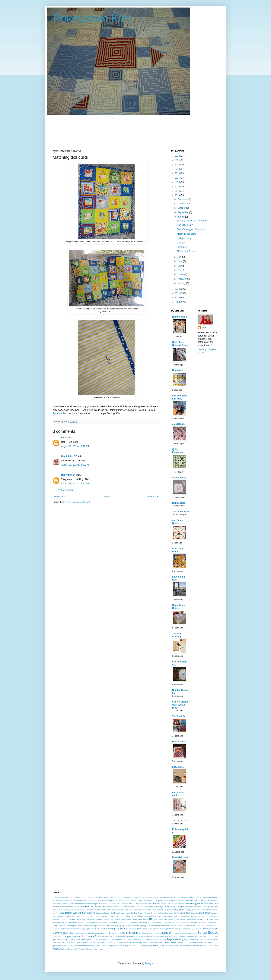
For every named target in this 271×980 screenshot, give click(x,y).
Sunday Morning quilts (157, 939)
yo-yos (100, 949)
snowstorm (160, 936)
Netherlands (156, 926)
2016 (178, 182)
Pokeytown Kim (92, 18)
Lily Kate (111, 922)
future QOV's (174, 913)
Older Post (154, 497)
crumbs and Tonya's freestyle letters (147, 910)
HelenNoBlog (179, 742)
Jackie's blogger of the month (192, 229)
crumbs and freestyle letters (105, 910)
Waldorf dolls (202, 942)
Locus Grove (132, 922)
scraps (90, 936)
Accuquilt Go (210, 897)
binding (188, 904)
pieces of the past (149, 929)
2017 (178, 178)
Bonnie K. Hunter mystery (94, 906)
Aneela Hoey (168, 900)
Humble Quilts (180, 317)
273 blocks (200, 897)
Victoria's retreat (169, 942)
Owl (99, 929)
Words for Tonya (84, 949)
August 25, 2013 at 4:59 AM (75, 465)
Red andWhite (145, 933)
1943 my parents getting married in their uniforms (175, 897)
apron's (97, 904)
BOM (209, 904)
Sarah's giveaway (179, 933)
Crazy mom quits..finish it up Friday (79, 910)
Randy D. (116, 933)
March (181, 274)
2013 (178, 195)
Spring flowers (179, 936)
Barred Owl (159, 903)
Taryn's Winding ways (178, 939)
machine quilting (158, 922)
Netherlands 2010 (169, 925)
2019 (178, 169)
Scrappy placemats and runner (192, 221)
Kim (204, 328)
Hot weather (168, 916)
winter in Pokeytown (169, 946)
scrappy (67, 936)
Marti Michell (188, 922)
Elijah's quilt (116, 913)
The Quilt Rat (179, 716)
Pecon (129, 929)
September (183, 212)
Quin (102, 933)
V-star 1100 (147, 942)
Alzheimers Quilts (95, 900)
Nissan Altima (183, 926)
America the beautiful (122, 900)
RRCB (159, 933)
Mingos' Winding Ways (80, 926)
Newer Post (59, 497)
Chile (166, 906)
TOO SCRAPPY (123, 942)
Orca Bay (81, 929)
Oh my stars (72, 929)
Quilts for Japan (93, 933)
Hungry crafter (69, 919)
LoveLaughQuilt (144, 922)
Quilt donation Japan (187, 929)
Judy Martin (158, 919)
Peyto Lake (137, 929)
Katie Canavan (192, 919)
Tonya (102, 942)
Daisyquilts (167, 910)
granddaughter (83, 916)
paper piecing (108, 929)
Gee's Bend (185, 913)
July (180, 257)
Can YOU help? (185, 225)
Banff (150, 903)
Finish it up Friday (186, 251)
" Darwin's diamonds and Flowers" (67, 897)
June (180, 261)
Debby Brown (178, 910)
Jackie (123, 919)
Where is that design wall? (106, 946)
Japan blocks (132, 919)
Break (109, 907)
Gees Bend (195, 913)
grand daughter (70, 916)
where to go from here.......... (129, 946)
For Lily (165, 913)
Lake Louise (203, 919)
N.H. (149, 926)
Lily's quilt (182, 247)
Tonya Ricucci (111, 942)
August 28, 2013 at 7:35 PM (75, 484)
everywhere (126, 913)
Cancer (136, 907)
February (182, 279)
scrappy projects (79, 936)
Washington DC (63, 946)
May (180, 266)
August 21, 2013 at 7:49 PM (75, 446)
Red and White (129, 933)
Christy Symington (177, 907)
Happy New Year (156, 916)
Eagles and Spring (103, 913)
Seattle (98, 936)
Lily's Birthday (121, 922)
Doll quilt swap (184, 238)
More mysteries (95, 926)
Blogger (149, 963)
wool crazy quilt (71, 949)
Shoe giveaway (119, 936)
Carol (142, 907)
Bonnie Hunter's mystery (70, 907)
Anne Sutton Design (181, 900)
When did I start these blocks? (82, 946)
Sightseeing (130, 936)
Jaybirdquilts (143, 919)
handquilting (125, 916)
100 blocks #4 (149, 897)
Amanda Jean (60, 413)
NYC (194, 926)
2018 (178, 173)
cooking (206, 907)
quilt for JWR (201, 929)
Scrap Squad (208, 933)
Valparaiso (156, 942)
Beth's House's (178, 904)
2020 (178, 165)
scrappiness (57, 936)
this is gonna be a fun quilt (89, 942)
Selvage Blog (179, 478)
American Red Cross (139, 900)
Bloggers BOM (199, 903)
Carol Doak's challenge (154, 907)
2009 (178, 302)
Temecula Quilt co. (198, 939)
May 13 (215, 922)
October (182, 208)
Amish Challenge (155, 900)
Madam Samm (171, 922)
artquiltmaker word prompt (128, 903)
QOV (168, 929)
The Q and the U (181, 821)
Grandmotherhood (97, 916)
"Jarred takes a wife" (101, 897)
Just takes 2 (169, 919)
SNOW (152, 936)
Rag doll (108, 933)
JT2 (151, 919)
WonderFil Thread (211, 946)
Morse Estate (108, 925)
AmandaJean (108, 900)
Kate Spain (180, 919)
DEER (62, 913)
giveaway (205, 913)
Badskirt (144, 904)
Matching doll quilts (187, 234)
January (182, 283)
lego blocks (103, 922)
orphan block (91, 929)
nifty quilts (178, 767)
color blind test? (196, 907)
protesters (161, 929)
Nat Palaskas (68, 475)
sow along (169, 936)
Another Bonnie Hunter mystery (204, 900)
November (183, 204)
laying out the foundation (88, 922)
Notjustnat (178, 370)
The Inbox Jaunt (181, 512)
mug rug (118, 926)
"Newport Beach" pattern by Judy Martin (126, 897)
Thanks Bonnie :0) (70, 942)
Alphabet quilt (81, 900)
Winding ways (146, 946)
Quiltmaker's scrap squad (75, 933)
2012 (178, 289)
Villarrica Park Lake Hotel (187, 942)
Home (107, 497)
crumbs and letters (125, 910)
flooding (134, 913)
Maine (180, 922)
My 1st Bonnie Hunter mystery (134, 926)
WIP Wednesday (184, 946)
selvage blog (107, 936)
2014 (178, 191)
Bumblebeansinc (119, 907)
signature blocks (142, 936)
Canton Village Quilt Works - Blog (180, 705)
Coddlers (181, 243)
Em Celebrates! (180, 857)
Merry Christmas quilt (61, 926)
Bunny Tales (179, 503)
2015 (178, 187)
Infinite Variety (96, 919)
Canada (129, 907)
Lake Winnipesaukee (69, 922)
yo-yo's (94, 949)
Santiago (167, 933)
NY (191, 926)
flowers (141, 913)
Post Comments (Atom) (78, 502)
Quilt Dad (174, 929)
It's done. (106, 919)
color (187, 907)
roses (154, 933)
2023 (178, 156)
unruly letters (136, 942)
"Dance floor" (86, 897)
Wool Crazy (59, 949)
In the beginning (83, 919)
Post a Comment (66, 490)
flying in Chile (156, 913)
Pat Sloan (121, 929)
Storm (135, 939)
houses (177, 916)
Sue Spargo (143, 939)
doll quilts (91, 913)
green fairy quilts (112, 916)
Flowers (147, 913)
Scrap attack (192, 933)
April (180, 270)
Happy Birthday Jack (139, 916)
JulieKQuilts (179, 424)
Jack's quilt (115, 919)
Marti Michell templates (203, 922)
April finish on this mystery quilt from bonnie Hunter (73, 904)
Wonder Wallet (197, 946)
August (181, 217)
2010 (178, 298)
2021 (178, 160)
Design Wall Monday (75, 913)
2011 (178, 293)
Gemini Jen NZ (69, 456)
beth (64, 438)
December (183, 199)
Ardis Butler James (108, 904)
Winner (156, 946)
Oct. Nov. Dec (202, 926)
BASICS (169, 904)
